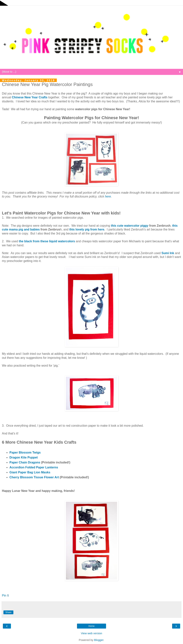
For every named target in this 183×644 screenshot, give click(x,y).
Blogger (99, 640)
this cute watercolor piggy (130, 226)
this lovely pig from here (87, 229)
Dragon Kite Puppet (24, 457)
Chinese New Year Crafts (30, 97)
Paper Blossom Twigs (25, 452)
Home (91, 626)
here (108, 196)
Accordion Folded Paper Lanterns (34, 467)
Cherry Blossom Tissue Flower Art (34, 477)
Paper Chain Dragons (25, 462)
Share (8, 612)
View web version (91, 633)
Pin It (5, 595)
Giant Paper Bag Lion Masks (30, 472)
